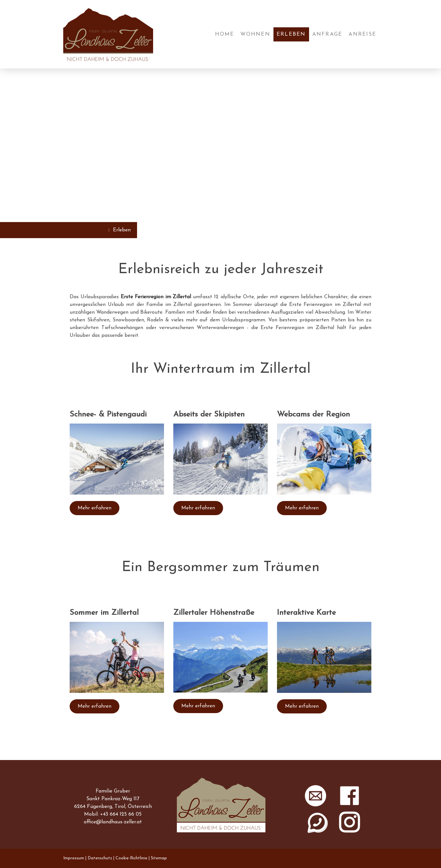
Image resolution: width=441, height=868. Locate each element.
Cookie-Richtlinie (131, 858)
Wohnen (255, 34)
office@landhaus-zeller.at (113, 822)
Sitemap (159, 858)
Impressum (74, 858)
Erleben (291, 34)
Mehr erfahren (95, 508)
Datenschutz (100, 858)
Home (225, 34)
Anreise (362, 34)
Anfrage (327, 34)
